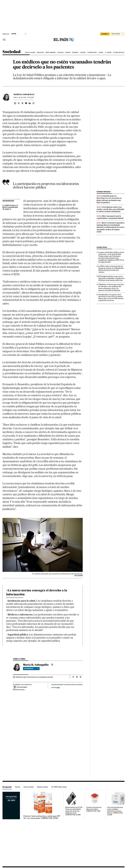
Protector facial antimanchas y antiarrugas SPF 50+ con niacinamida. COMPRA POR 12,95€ (42, 817)
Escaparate (7, 787)
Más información (19, 690)
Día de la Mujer (30, 52)
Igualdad (60, 52)
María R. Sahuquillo (24, 94)
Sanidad (68, 52)
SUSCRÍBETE (105, 34)
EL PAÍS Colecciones (59, 787)
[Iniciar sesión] (117, 34)
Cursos (18, 787)
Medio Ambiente (51, 52)
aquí (58, 687)
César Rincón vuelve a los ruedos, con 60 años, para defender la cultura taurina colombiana (111, 209)
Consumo (75, 52)
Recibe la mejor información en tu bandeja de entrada (35, 677)
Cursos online (29, 787)
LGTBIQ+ (101, 52)
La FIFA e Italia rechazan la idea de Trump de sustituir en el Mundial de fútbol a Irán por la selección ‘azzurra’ (111, 269)
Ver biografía (31, 669)
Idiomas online (43, 787)
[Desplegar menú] (4, 40)
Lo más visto (102, 247)
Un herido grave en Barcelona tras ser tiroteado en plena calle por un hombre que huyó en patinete (109, 199)
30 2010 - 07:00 (26, 97)
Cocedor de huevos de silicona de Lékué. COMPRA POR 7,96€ (94, 809)
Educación (40, 52)
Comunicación (92, 52)
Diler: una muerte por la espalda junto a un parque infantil (110, 217)
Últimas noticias (119, 52)
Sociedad (11, 52)
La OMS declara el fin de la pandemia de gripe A (10, 207)
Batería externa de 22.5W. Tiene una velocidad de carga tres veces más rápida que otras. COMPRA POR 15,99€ (74, 811)
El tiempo (108, 52)
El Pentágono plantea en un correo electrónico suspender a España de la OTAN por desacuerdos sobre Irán (111, 278)
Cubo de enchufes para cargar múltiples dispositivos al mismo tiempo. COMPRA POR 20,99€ (115, 811)
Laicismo (83, 52)
